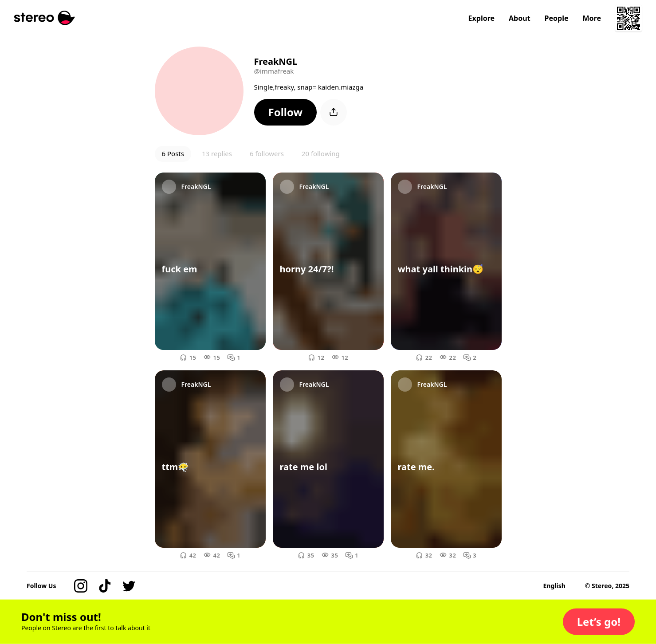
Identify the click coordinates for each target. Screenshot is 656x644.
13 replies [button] (217, 153)
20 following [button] (321, 153)
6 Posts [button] (173, 153)
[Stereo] (45, 18)
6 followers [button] (267, 153)
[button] (286, 112)
